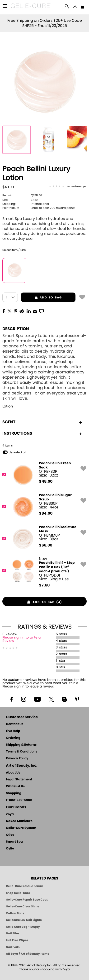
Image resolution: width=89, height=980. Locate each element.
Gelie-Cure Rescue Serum (25, 886)
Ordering (13, 738)
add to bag (41, 297)
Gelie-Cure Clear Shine (23, 906)
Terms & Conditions (22, 752)
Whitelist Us (15, 786)
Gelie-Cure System (21, 828)
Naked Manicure (19, 821)
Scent (42, 422)
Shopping (14, 793)
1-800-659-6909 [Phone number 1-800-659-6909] (19, 800)
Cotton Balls (15, 913)
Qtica (10, 835)
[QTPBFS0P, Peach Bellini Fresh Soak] (43, 475)
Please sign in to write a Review (21, 639)
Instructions (42, 433)
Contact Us (15, 724)
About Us (13, 773)
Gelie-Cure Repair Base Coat (27, 900)
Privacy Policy (17, 759)
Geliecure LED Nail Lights (24, 920)
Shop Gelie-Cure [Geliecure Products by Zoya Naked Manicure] (18, 893)
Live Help (13, 731)
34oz (20, 200)
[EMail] (35, 311)
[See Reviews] (68, 187)
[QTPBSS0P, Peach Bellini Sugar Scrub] (43, 507)
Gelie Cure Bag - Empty (23, 927)
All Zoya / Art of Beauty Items (28, 954)
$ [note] (46, 481)
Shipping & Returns (21, 745)
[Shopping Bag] (82, 7)
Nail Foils (13, 947)
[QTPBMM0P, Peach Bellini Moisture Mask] (43, 539)
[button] (31, 7)
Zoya (10, 814)
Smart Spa (14, 842)
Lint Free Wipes (17, 940)
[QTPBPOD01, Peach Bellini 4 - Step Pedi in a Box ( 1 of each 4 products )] (43, 572)
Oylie (10, 849)
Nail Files (13, 933)
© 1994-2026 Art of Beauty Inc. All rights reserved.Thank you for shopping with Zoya (44, 967)
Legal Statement (19, 780)
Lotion (8, 406)
